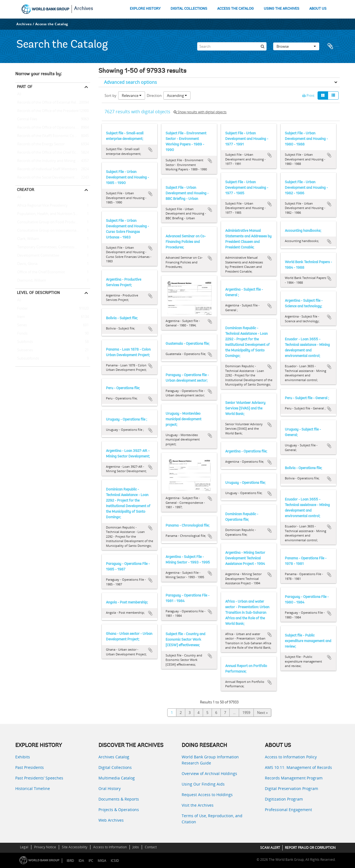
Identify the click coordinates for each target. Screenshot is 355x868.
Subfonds (24, 342)
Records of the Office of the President (47, 111)
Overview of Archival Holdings (209, 773)
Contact (151, 847)
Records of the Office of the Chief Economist (52, 153)
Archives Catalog (114, 757)
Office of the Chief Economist (40, 272)
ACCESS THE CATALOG (235, 9)
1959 (246, 713)
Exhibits (23, 757)
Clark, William (27, 239)
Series (21, 325)
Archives (84, 9)
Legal (24, 847)
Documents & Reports (119, 799)
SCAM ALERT (270, 848)
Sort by (111, 95)
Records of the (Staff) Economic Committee (52, 136)
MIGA (102, 861)
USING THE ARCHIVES (282, 9)
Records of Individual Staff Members (46, 169)
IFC (91, 861)
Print (308, 95)
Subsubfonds (27, 359)
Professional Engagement (288, 810)
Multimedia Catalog (117, 778)
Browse (296, 46)
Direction (154, 95)
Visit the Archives (198, 805)
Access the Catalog (52, 24)
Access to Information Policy (291, 757)
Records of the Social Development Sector (51, 178)
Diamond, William (31, 281)
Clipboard (333, 46)
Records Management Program (294, 778)
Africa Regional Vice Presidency (41, 206)
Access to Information (110, 847)
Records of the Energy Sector (40, 144)
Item (20, 317)
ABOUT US (318, 9)
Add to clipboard (150, 150)
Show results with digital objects (200, 112)
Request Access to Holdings (207, 795)
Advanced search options (130, 82)
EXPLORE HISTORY (145, 9)
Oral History (110, 788)
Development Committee (37, 256)
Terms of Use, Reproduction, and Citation (212, 819)
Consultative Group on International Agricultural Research (53, 231)
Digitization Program (284, 799)
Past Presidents (30, 767)
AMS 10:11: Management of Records (298, 767)
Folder (21, 309)
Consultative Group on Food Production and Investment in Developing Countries (53, 222)
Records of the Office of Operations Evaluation (53, 128)
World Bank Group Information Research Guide (210, 760)
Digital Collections (115, 767)
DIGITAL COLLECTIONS (189, 9)
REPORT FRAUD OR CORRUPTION (310, 848)
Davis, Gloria (26, 264)
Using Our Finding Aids (203, 784)
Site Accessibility (75, 847)
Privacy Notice (45, 847)
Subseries (24, 350)
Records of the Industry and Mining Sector (51, 161)
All (19, 95)
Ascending (177, 95)
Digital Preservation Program (291, 788)
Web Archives (111, 820)
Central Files (26, 119)
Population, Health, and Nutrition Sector (50, 214)
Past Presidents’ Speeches (39, 778)
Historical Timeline (33, 788)
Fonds (21, 334)
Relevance (132, 95)
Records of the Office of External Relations (51, 103)
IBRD (70, 861)
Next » (262, 713)
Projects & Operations (119, 810)
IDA (81, 861)
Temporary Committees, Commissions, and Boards (53, 247)
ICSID (115, 861)
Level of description (38, 293)
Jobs (136, 847)
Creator (26, 190)
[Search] (232, 46)
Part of (25, 87)
